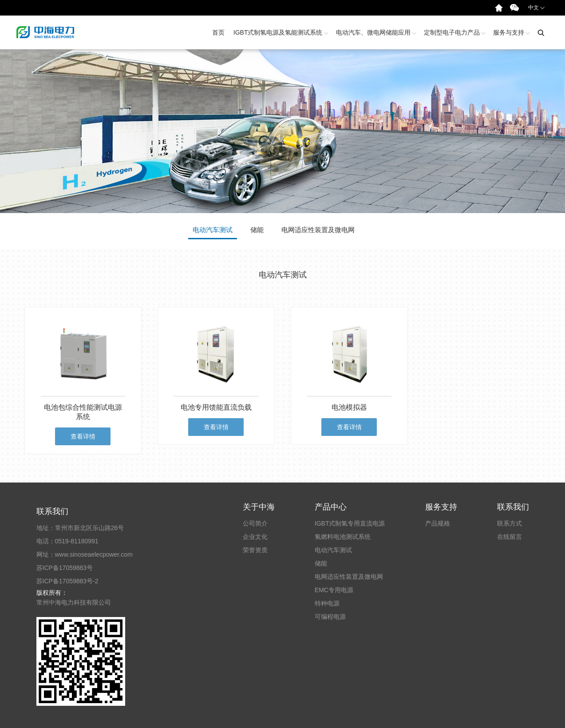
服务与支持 (511, 32)
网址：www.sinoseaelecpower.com (85, 554)
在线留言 (510, 537)
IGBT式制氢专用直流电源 (350, 523)
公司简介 (255, 523)
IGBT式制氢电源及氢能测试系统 (280, 32)
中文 (537, 7)
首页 (218, 32)
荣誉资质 (255, 550)
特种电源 (327, 603)
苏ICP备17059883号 (65, 568)
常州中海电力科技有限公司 (74, 602)
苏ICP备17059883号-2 (67, 581)
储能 (321, 563)
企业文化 (255, 537)
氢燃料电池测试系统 (343, 537)
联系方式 (510, 523)
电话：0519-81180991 (67, 541)
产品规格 (438, 523)
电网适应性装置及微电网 (349, 577)
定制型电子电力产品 (454, 32)
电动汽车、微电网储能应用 (375, 32)
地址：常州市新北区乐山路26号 (80, 528)
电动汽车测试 (333, 550)
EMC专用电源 (334, 590)
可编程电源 (330, 617)
